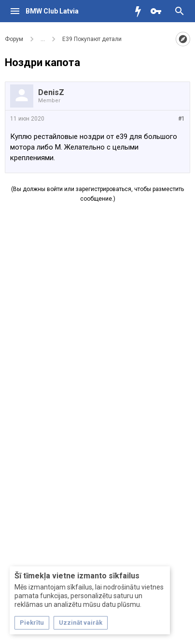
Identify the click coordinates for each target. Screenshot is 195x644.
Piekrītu (32, 623)
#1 (181, 119)
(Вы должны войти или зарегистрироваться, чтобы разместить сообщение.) (97, 194)
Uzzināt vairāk (81, 623)
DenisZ (51, 92)
